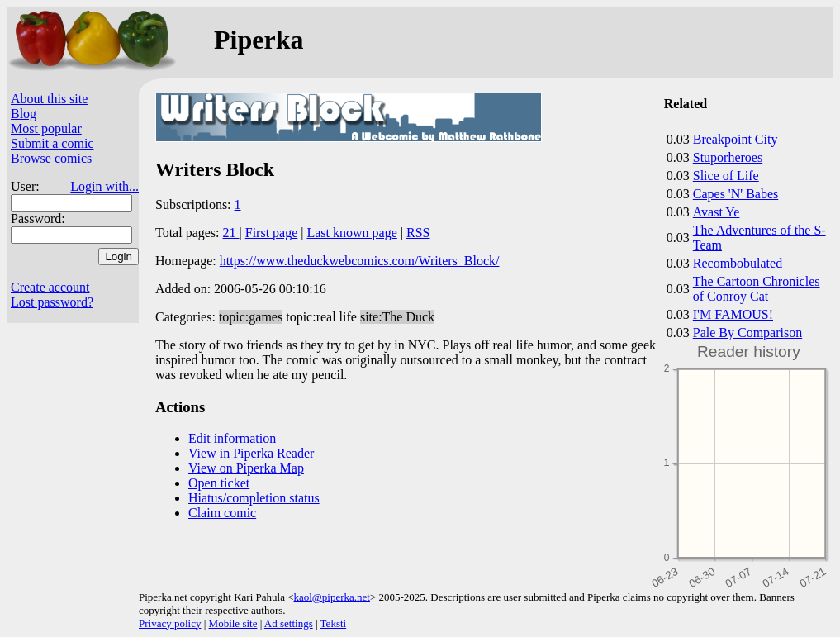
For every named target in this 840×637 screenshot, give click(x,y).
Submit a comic (52, 143)
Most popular (46, 128)
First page (272, 233)
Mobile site (233, 623)
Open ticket (219, 483)
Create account (50, 287)
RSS (418, 233)
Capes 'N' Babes (736, 194)
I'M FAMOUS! (733, 314)
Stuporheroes (728, 157)
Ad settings (289, 623)
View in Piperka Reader (251, 453)
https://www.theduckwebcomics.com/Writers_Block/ (360, 261)
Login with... (104, 186)
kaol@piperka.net (331, 597)
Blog (24, 114)
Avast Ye (717, 212)
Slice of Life (726, 176)
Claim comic (222, 513)
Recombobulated (738, 263)
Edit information (232, 438)
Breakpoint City (736, 139)
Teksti (334, 623)
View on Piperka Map (246, 468)
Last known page (351, 233)
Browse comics (51, 158)
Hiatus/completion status (254, 498)
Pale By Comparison (747, 333)
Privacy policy (170, 623)
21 (231, 233)
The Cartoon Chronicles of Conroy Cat (757, 289)
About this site (49, 99)
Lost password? (52, 302)
